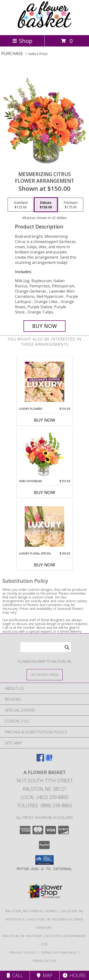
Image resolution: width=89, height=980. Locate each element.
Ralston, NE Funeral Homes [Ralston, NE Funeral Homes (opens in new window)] (31, 911)
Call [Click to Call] (15, 975)
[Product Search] (46, 647)
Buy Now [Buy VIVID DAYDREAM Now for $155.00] (45, 492)
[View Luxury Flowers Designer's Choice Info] (44, 382)
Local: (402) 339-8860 (45, 797)
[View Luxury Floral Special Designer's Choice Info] (44, 526)
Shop (22, 41)
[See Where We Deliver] (45, 674)
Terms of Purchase (59, 952)
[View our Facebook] (40, 760)
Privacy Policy (23, 952)
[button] (44, 860)
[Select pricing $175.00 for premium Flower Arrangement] (71, 205)
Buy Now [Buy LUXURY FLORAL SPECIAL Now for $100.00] (45, 565)
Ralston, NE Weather (22, 936)
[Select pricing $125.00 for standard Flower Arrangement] (21, 205)
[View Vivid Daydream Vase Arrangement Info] (44, 454)
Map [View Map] (45, 975)
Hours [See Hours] (74, 975)
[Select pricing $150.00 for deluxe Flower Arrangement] (46, 205)
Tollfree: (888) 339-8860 (44, 805)
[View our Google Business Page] (49, 760)
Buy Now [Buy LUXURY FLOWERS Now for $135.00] (45, 420)
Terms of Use (45, 961)
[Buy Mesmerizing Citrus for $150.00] (45, 326)
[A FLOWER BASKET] (45, 28)
